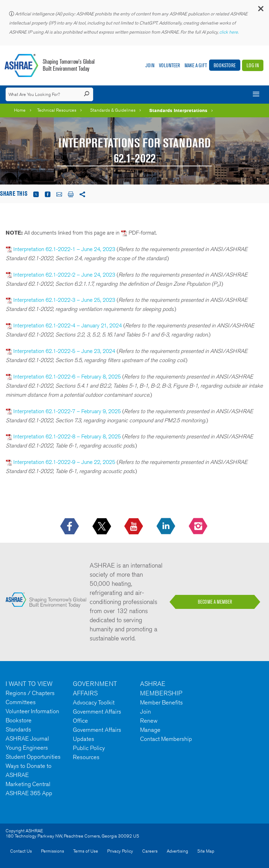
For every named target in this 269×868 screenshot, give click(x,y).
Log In (253, 65)
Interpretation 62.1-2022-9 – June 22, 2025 (64, 462)
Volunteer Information (32, 711)
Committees (21, 702)
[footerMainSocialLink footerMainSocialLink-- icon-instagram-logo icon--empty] (199, 527)
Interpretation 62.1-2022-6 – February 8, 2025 (67, 377)
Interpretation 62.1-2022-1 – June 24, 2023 (64, 249)
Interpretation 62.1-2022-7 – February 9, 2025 (66, 411)
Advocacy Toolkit (94, 702)
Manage (150, 730)
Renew (149, 721)
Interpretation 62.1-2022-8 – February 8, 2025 (67, 436)
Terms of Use (86, 851)
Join (150, 65)
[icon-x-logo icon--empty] (102, 527)
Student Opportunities (33, 757)
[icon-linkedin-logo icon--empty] (167, 527)
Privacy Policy (120, 851)
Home (20, 110)
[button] (260, 10)
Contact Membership (166, 739)
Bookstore (225, 65)
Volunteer (170, 65)
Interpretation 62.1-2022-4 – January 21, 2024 (68, 325)
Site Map (206, 851)
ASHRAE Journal (27, 738)
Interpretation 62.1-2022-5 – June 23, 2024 (64, 351)
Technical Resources (57, 110)
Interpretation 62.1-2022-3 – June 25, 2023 (64, 300)
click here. (229, 32)
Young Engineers (27, 748)
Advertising (177, 851)
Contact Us (21, 851)
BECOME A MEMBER (215, 602)
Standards (18, 729)
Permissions (53, 851)
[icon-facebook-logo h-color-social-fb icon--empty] (70, 527)
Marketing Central (28, 784)
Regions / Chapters (30, 693)
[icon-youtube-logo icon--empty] (134, 527)
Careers (150, 851)
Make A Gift (196, 65)
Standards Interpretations (178, 110)
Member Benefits (161, 702)
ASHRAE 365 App (29, 793)
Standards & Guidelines (113, 110)
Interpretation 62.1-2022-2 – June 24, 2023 (64, 275)
